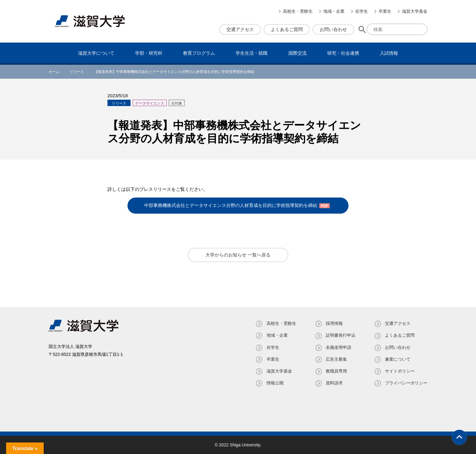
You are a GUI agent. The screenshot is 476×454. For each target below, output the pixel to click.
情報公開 (274, 383)
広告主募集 (336, 359)
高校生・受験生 (298, 11)
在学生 (362, 11)
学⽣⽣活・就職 (252, 53)
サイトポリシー (400, 371)
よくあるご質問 (287, 29)
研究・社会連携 (343, 53)
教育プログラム (199, 53)
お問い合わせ (333, 29)
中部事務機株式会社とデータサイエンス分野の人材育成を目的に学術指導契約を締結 (231, 206)
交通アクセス (240, 29)
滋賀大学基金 (415, 11)
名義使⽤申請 (338, 347)
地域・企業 (334, 11)
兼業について (398, 359)
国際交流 (297, 53)
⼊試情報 (389, 53)
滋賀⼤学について (96, 53)
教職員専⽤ (336, 371)
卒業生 (385, 11)
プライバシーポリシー (406, 383)
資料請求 (334, 383)
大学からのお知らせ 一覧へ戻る (238, 255)
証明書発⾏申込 (340, 335)
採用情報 (334, 323)
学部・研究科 (149, 53)
